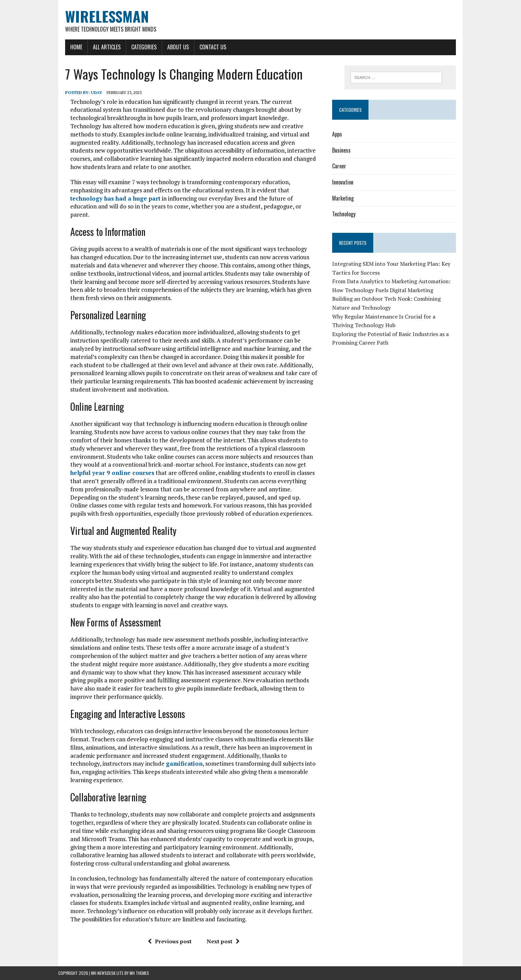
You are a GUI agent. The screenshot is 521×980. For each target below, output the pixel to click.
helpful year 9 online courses (112, 473)
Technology (344, 214)
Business (341, 150)
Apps (337, 134)
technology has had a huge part (115, 198)
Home (76, 47)
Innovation (343, 182)
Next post (223, 941)
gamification (184, 763)
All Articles (107, 47)
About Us (178, 47)
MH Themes (139, 973)
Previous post (170, 941)
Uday (96, 92)
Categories (144, 47)
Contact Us (213, 47)
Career (339, 166)
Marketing (343, 198)
